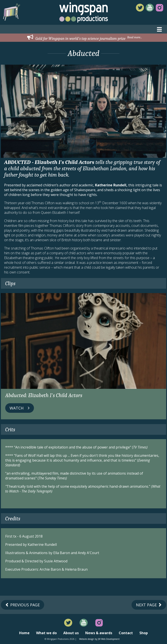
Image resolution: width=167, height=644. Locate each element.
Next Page (149, 605)
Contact (126, 633)
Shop (144, 633)
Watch (20, 408)
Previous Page (23, 605)
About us (71, 633)
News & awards (99, 633)
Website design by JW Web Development (99, 639)
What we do (46, 633)
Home (24, 633)
